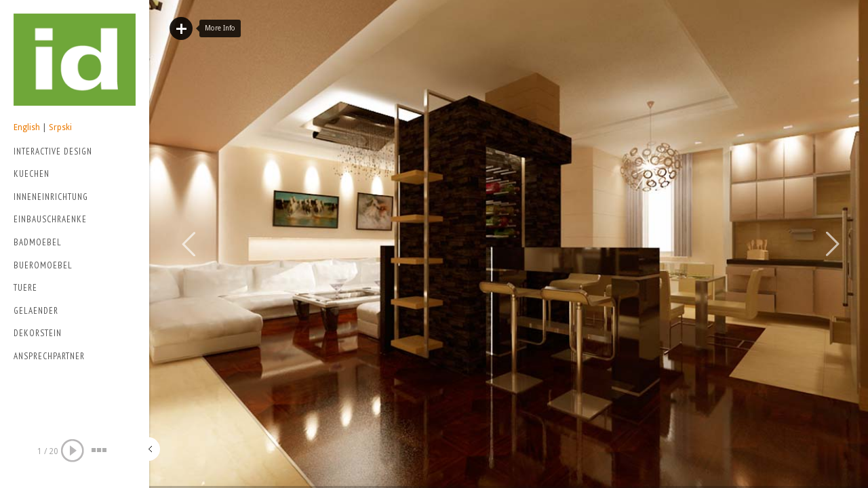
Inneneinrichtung (51, 197)
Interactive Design (72, 153)
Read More (181, 28)
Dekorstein (38, 333)
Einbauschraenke (50, 219)
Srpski (60, 127)
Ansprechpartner (49, 356)
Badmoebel (38, 242)
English (27, 127)
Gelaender (36, 311)
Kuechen (32, 174)
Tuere (25, 288)
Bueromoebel (43, 265)
